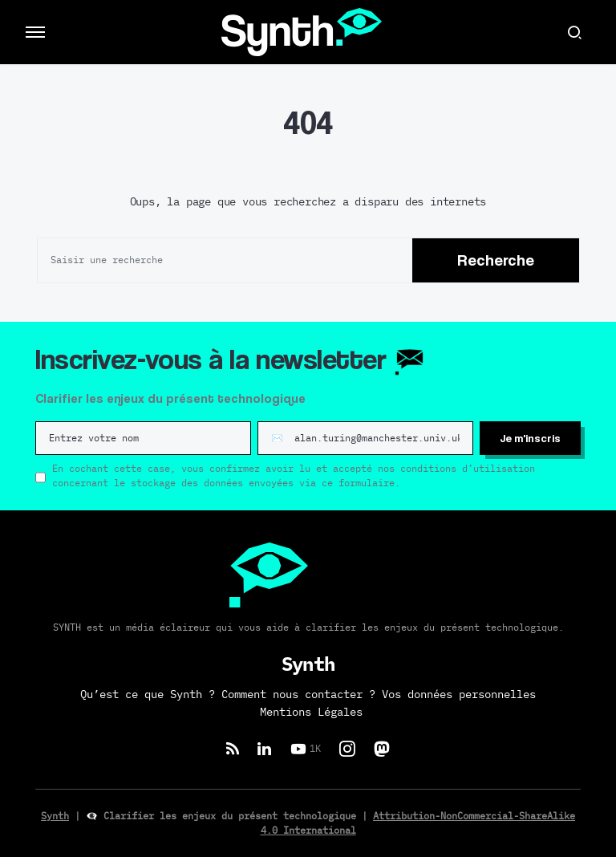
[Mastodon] (382, 749)
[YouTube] (306, 749)
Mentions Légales (311, 713)
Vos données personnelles (459, 695)
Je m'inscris (530, 438)
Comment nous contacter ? (298, 695)
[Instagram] (347, 749)
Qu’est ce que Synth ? (148, 695)
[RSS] (233, 749)
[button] (35, 32)
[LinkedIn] (264, 749)
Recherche (496, 260)
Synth (55, 816)
